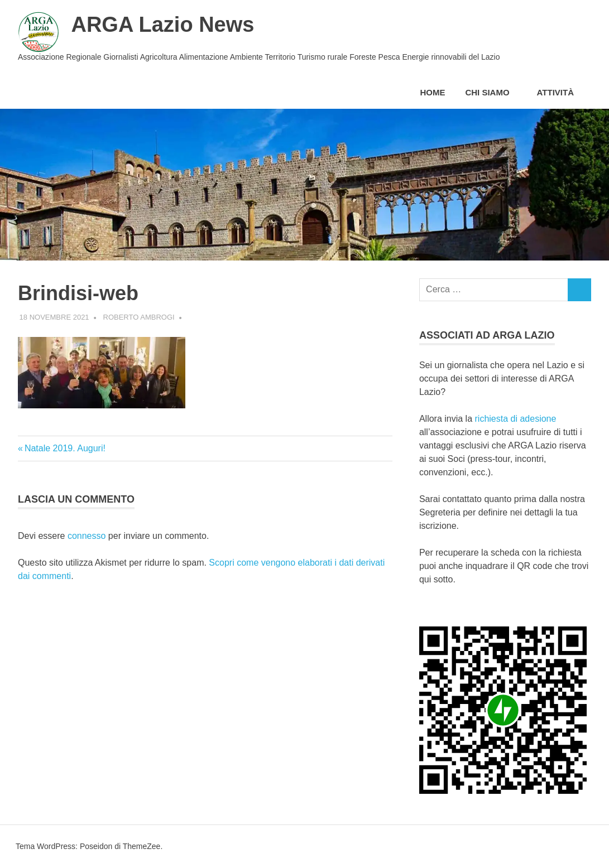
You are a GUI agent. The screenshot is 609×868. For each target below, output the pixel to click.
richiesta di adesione (514, 419)
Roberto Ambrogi (139, 317)
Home (432, 92)
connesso (87, 536)
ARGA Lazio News (162, 25)
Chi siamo (493, 92)
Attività (561, 92)
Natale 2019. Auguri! (65, 448)
